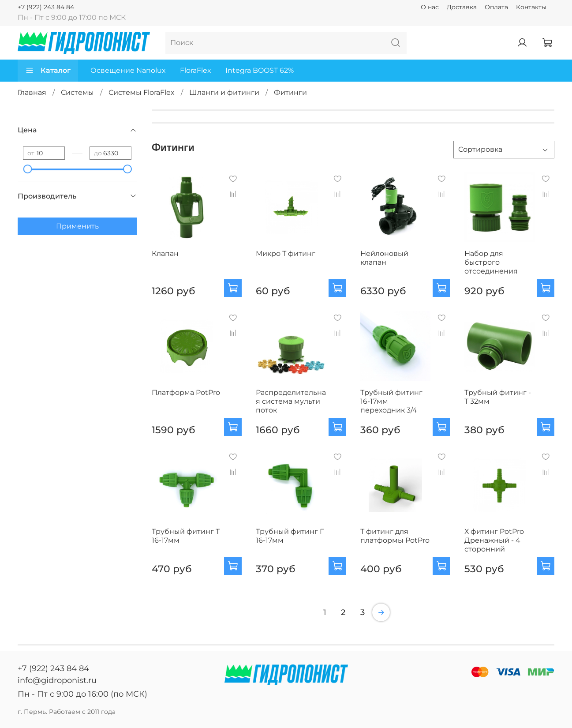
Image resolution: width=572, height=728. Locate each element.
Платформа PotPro (186, 392)
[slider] (27, 169)
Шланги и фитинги (224, 92)
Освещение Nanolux (128, 70)
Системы (77, 92)
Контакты (531, 7)
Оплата (496, 7)
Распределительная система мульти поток (291, 401)
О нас (430, 7)
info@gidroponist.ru (57, 680)
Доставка (462, 7)
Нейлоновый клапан (384, 258)
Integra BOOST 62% (260, 70)
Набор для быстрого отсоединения (491, 262)
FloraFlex (196, 70)
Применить (77, 226)
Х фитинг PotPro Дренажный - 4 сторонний (494, 540)
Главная (32, 92)
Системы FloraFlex (142, 92)
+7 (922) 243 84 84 (46, 7)
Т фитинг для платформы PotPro (395, 536)
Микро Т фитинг (286, 253)
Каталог (48, 71)
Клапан (165, 253)
